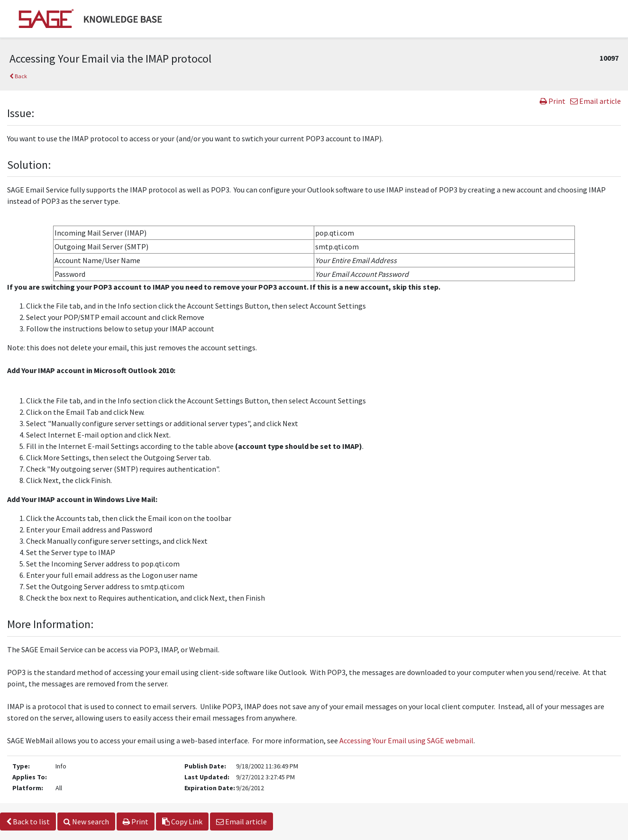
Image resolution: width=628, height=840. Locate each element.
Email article (596, 101)
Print (553, 101)
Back (18, 76)
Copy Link (182, 822)
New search (86, 822)
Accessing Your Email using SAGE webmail (406, 740)
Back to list (28, 822)
